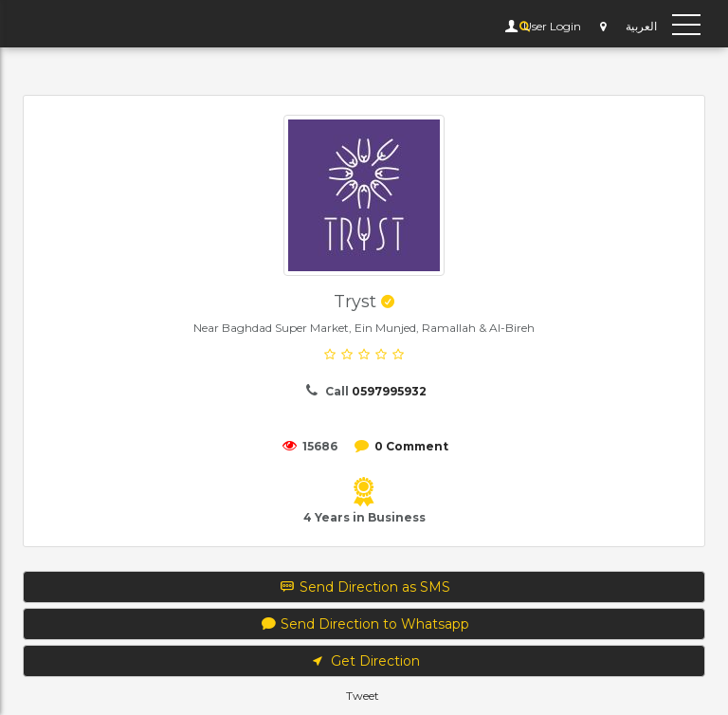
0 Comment (411, 446)
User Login (551, 26)
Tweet (363, 696)
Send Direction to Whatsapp (364, 624)
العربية (641, 26)
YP (42, 24)
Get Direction (364, 661)
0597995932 (389, 391)
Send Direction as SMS (364, 587)
